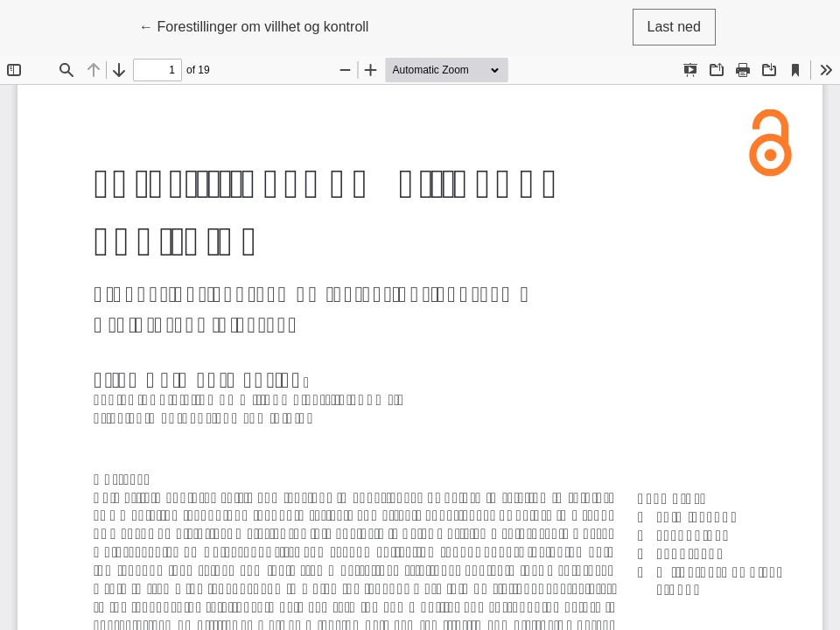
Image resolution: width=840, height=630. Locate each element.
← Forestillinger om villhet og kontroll (254, 25)
